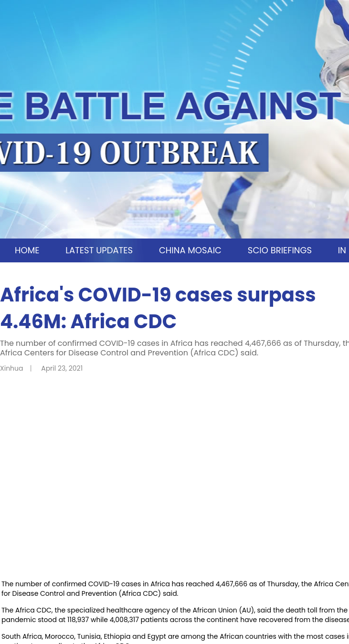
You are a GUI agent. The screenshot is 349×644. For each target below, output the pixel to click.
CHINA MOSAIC (190, 250)
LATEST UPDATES (99, 250)
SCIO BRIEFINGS (280, 250)
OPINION (146, 274)
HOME (27, 250)
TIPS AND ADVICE (225, 274)
